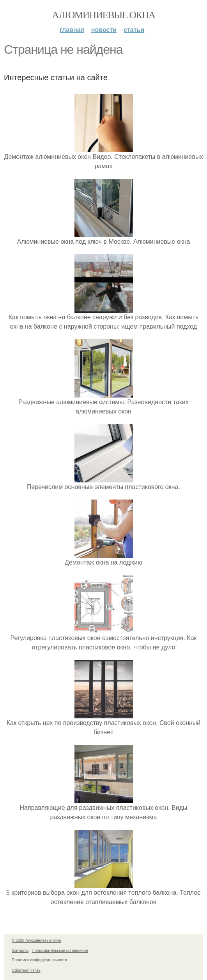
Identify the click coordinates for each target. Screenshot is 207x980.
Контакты (20, 951)
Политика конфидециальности (39, 960)
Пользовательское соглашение (60, 951)
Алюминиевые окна (103, 15)
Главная (72, 30)
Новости (104, 30)
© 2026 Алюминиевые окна (36, 940)
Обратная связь (26, 970)
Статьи (134, 30)
